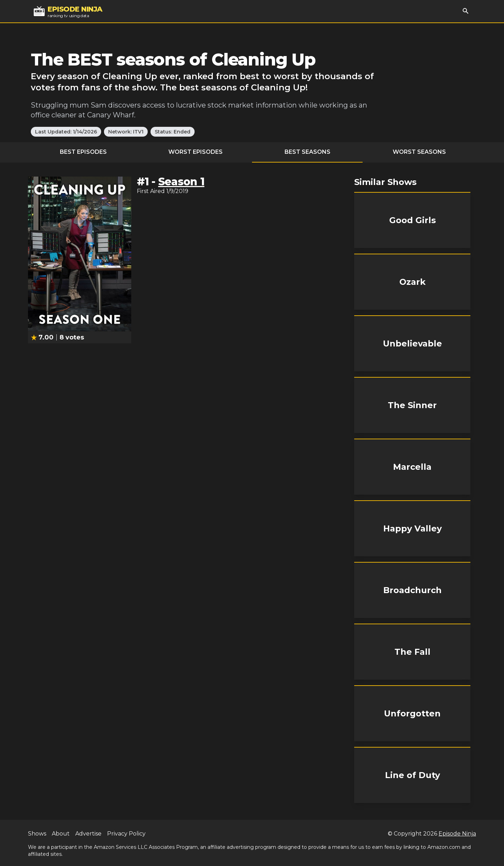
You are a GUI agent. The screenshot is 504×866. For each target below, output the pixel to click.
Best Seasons (307, 152)
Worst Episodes (195, 152)
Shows (37, 834)
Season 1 (181, 182)
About (61, 834)
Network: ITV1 (126, 132)
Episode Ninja (457, 834)
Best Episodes (83, 152)
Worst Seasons (419, 152)
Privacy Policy (126, 834)
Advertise (88, 834)
